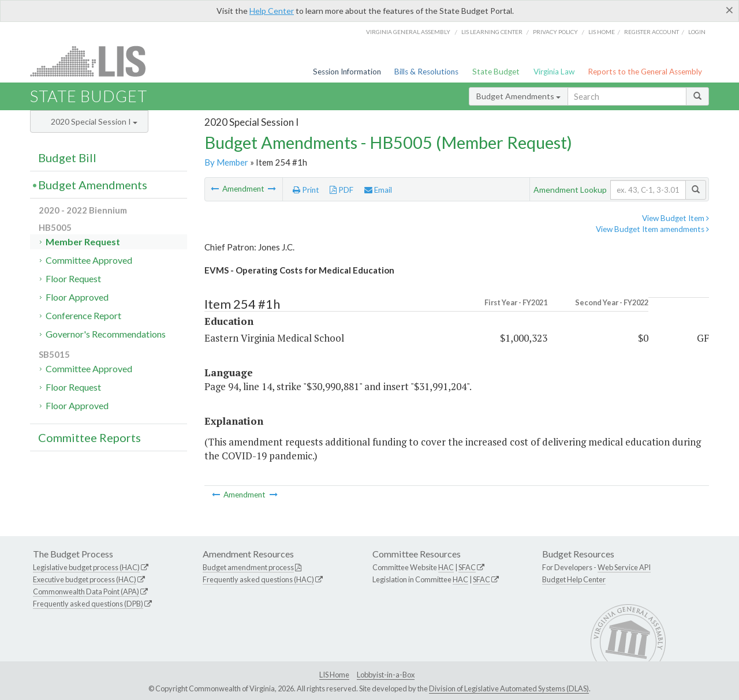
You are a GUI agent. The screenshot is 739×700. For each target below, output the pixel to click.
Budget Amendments (518, 96)
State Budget (496, 72)
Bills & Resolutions (426, 72)
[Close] (729, 10)
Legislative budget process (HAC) (86, 567)
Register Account (652, 32)
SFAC (467, 567)
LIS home (602, 32)
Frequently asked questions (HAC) (258, 579)
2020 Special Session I (94, 121)
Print (306, 190)
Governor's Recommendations (106, 334)
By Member (226, 162)
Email (378, 190)
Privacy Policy (555, 32)
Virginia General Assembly (408, 32)
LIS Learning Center (492, 32)
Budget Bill (67, 158)
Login (697, 32)
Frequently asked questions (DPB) (88, 604)
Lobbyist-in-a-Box (386, 675)
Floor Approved (77, 297)
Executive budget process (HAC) (85, 579)
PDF (341, 190)
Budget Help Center (574, 579)
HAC (446, 567)
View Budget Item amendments (652, 229)
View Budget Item (675, 218)
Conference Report (83, 315)
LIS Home (334, 675)
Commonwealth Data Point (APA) (86, 592)
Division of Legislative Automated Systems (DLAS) (509, 688)
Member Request (83, 242)
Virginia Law (554, 72)
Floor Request (73, 278)
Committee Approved (89, 260)
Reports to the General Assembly (645, 72)
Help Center (272, 11)
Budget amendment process (248, 567)
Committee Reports (89, 437)
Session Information (347, 72)
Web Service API (624, 567)
